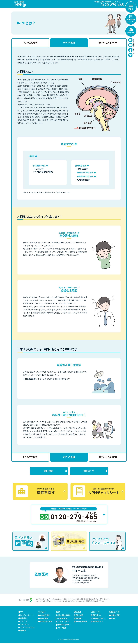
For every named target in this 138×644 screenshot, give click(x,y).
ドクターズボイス (63, 622)
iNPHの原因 (69, 43)
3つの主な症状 (30, 43)
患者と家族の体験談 (64, 616)
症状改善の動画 (62, 619)
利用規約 (23, 632)
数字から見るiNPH (108, 43)
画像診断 (79, 619)
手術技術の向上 (98, 622)
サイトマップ (25, 626)
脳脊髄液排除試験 (82, 622)
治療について (89, 471)
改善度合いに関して (99, 619)
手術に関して (97, 616)
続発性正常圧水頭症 (85, 173)
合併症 (113, 619)
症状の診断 (79, 616)
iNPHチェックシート (27, 616)
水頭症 (32, 156)
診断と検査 (48, 471)
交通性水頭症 (81, 166)
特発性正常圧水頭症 (85, 176)
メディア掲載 (62, 629)
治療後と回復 (115, 616)
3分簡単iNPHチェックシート (131, 21)
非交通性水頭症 (39, 166)
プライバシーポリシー (27, 629)
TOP (22, 613)
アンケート (24, 622)
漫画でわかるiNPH (63, 626)
